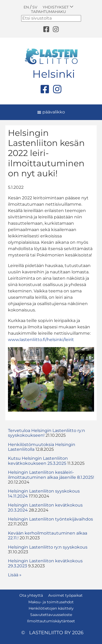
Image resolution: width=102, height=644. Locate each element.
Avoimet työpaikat (65, 595)
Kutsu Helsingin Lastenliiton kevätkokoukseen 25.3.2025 (38, 461)
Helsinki (54, 74)
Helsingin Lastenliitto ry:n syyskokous (48, 547)
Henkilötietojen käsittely (51, 608)
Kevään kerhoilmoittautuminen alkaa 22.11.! (48, 535)
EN (26, 7)
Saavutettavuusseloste (51, 615)
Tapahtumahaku (48, 12)
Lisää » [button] (15, 575)
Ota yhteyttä (31, 595)
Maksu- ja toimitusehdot (51, 602)
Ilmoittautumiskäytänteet (51, 621)
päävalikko (51, 112)
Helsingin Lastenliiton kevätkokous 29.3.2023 (45, 563)
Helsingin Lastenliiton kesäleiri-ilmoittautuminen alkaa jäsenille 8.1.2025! (51, 475)
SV (35, 7)
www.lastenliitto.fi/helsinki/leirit (41, 340)
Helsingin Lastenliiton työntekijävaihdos (50, 519)
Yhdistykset (58, 7)
